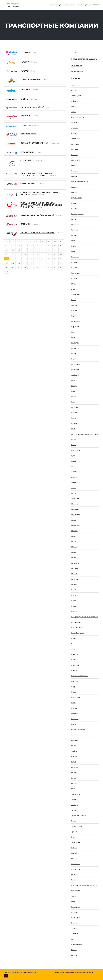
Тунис (73, 821)
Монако (74, 574)
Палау (74, 660)
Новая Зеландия (77, 627)
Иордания (75, 327)
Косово (74, 445)
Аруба (73, 133)
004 (25, 241)
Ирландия (75, 343)
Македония (75, 525)
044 (25, 259)
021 (7, 250)
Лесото (74, 477)
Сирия (74, 762)
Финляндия (75, 869)
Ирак (73, 332)
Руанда (74, 708)
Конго (73, 429)
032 (13, 254)
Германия (75, 262)
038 (49, 254)
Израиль (74, 311)
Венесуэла (75, 225)
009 (55, 241)
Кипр (73, 402)
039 (55, 254)
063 (19, 267)
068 (49, 267)
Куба (73, 456)
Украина (74, 848)
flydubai (25, 71)
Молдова (75, 568)
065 (31, 267)
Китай (73, 418)
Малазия (74, 531)
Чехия (74, 896)
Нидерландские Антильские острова (85, 617)
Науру (74, 595)
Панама (74, 670)
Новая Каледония (78, 633)
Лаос (73, 466)
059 (55, 263)
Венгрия (74, 219)
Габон (73, 235)
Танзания (75, 810)
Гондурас (75, 267)
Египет (74, 300)
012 (13, 245)
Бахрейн (74, 155)
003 (19, 241)
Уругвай (74, 853)
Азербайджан (76, 96)
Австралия (75, 85)
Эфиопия (74, 934)
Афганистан (76, 139)
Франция (75, 875)
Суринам (74, 783)
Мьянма (74, 584)
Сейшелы (75, 740)
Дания (74, 289)
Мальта (74, 547)
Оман (73, 649)
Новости (95, 5)
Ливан (74, 482)
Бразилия (75, 187)
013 (19, 245)
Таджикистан (76, 794)
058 (49, 263)
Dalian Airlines (29, 134)
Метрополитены (77, 71)
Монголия (75, 579)
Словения (75, 772)
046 (37, 259)
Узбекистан (75, 842)
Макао (74, 520)
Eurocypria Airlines (31, 79)
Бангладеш (75, 144)
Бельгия (74, 165)
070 (61, 267)
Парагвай (75, 681)
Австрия (74, 90)
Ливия (74, 488)
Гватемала (75, 257)
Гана (73, 251)
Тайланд (74, 805)
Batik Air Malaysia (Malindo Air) (37, 215)
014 (25, 245)
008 (49, 241)
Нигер (74, 606)
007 (43, 241)
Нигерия (74, 611)
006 (37, 241)
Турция (74, 832)
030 (61, 250)
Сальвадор (75, 719)
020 (61, 245)
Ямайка (74, 950)
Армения (74, 128)
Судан (74, 778)
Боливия (74, 176)
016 (37, 245)
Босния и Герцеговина (80, 182)
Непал (74, 601)
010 (61, 241)
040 (61, 254)
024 (25, 250)
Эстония (74, 928)
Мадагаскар (76, 515)
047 (43, 259)
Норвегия (75, 638)
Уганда (74, 837)
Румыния (75, 713)
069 (55, 267)
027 (43, 250)
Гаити (73, 241)
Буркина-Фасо (76, 198)
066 (37, 267)
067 (43, 267)
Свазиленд (75, 735)
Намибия (75, 590)
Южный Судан (77, 944)
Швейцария (76, 907)
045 (31, 259)
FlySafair (25, 52)
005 (31, 241)
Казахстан (75, 370)
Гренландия (76, 273)
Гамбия (74, 246)
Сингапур (75, 756)
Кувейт (74, 461)
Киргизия (75, 407)
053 (19, 263)
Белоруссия (76, 160)
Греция (74, 278)
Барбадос (75, 149)
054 (25, 263)
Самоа (74, 724)
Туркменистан (76, 826)
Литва (74, 493)
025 (31, 250)
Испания (74, 353)
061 (7, 267)
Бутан (73, 203)
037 (43, 254)
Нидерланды (76, 622)
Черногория (76, 891)
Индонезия (75, 321)
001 (7, 241)
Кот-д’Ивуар (76, 450)
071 (7, 272)
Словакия (75, 767)
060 (61, 263)
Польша (74, 692)
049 (55, 259)
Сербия (74, 751)
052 (13, 263)
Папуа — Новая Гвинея (80, 676)
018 (49, 245)
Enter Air (25, 89)
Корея (74, 439)
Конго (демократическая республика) (85, 434)
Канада (74, 386)
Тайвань (74, 799)
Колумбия (75, 423)
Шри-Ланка (76, 917)
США (73, 789)
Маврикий (75, 504)
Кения (74, 396)
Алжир (74, 106)
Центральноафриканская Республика (85, 885)
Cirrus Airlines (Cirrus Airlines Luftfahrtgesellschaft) (37, 174)
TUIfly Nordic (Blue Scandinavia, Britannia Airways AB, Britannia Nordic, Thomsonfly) (41, 205)
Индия (74, 316)
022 (13, 250)
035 (31, 254)
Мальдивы (75, 541)
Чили (73, 901)
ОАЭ (73, 644)
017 (43, 245)
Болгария (75, 171)
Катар (73, 391)
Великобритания (77, 214)
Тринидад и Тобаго (78, 815)
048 (49, 259)
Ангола (74, 112)
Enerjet (25, 99)
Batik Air (25, 224)
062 (13, 267)
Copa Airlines (27, 152)
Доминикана (76, 294)
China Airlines (28, 184)
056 (37, 263)
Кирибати (75, 413)
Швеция (74, 912)
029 (55, 250)
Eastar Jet (26, 116)
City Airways (27, 161)
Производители (84, 5)
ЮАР (73, 939)
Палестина (75, 665)
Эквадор (74, 923)
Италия (74, 359)
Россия (74, 703)
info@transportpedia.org (30, 973)
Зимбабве (75, 305)
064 (25, 267)
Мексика (74, 558)
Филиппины (76, 864)
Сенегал (74, 746)
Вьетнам (74, 230)
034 (25, 254)
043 (19, 259)
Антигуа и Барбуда (78, 117)
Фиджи (74, 858)
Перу (73, 686)
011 (7, 245)
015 (31, 245)
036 (37, 254)
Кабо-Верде (76, 364)
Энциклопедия (57, 5)
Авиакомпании (76, 66)
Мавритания (76, 509)
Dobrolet (26, 125)
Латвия (74, 472)
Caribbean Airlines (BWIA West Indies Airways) (40, 193)
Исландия (75, 348)
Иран (73, 337)
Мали (73, 536)
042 (13, 259)
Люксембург (76, 499)
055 (31, 263)
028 (49, 250)
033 (19, 254)
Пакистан (75, 654)
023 (19, 250)
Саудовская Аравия (78, 730)
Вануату (74, 208)
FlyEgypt (25, 62)
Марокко (74, 552)
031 (7, 254)
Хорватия (75, 880)
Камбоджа (75, 375)
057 (43, 263)
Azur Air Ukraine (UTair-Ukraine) (37, 233)
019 (55, 245)
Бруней (74, 192)
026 (37, 250)
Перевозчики (71, 5)
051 (7, 263)
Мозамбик (75, 563)
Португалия (76, 697)
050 (61, 259)
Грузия (74, 284)
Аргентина (75, 122)
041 (7, 259)
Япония (74, 955)
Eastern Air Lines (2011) (32, 107)
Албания (74, 101)
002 (13, 241)
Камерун (74, 380)
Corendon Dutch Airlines (34, 143)
